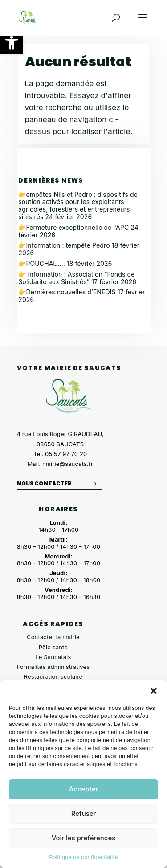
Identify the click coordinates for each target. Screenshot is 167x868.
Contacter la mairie (53, 637)
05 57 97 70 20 (66, 454)
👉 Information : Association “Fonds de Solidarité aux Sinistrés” (76, 278)
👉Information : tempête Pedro (64, 245)
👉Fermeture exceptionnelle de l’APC (73, 227)
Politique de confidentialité (83, 857)
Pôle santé (53, 647)
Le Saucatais (53, 657)
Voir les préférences (84, 838)
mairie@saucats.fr (68, 464)
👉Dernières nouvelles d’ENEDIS (67, 292)
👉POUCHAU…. (42, 263)
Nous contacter (45, 483)
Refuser (84, 813)
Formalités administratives (53, 667)
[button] (12, 43)
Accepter (84, 789)
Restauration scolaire (53, 676)
